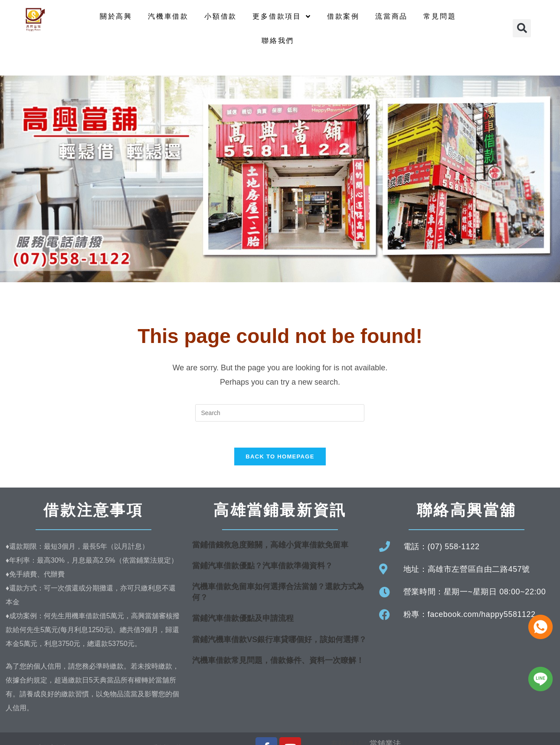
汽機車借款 (168, 16)
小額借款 (221, 16)
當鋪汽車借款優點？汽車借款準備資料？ (262, 566)
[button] (522, 28)
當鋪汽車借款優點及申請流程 (243, 619)
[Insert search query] (280, 413)
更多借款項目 (282, 16)
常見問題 (440, 16)
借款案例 (343, 16)
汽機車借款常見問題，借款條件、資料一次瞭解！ (278, 661)
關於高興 (116, 16)
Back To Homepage (280, 457)
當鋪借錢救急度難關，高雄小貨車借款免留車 (270, 545)
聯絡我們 (278, 41)
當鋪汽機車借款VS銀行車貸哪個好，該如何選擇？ (279, 640)
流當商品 (391, 16)
